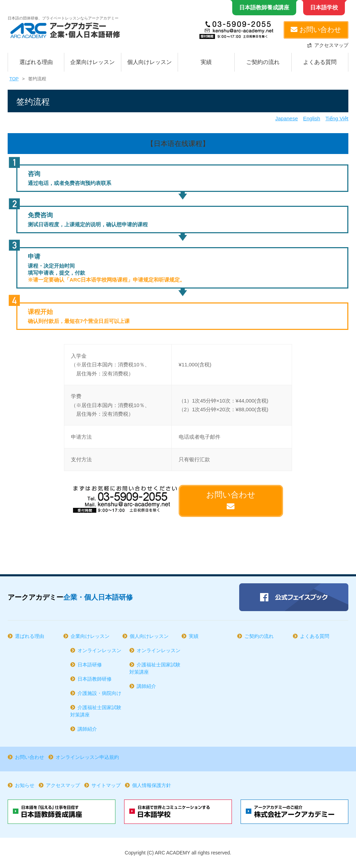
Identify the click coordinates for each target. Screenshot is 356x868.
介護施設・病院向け (99, 693)
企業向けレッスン (92, 62)
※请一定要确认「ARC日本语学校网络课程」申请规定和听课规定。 (107, 280)
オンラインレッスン (99, 650)
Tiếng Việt (337, 118)
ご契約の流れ (263, 62)
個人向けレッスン (149, 62)
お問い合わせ (316, 30)
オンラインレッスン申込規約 (87, 757)
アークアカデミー (70, 597)
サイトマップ (106, 785)
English (312, 118)
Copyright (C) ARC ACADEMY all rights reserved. (178, 853)
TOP (14, 79)
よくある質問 (320, 62)
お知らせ (25, 785)
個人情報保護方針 (152, 785)
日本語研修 (90, 665)
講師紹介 (87, 729)
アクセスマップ (331, 45)
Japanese (287, 118)
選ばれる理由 (36, 62)
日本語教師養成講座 (264, 7)
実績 (206, 62)
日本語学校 (324, 7)
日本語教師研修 (95, 679)
